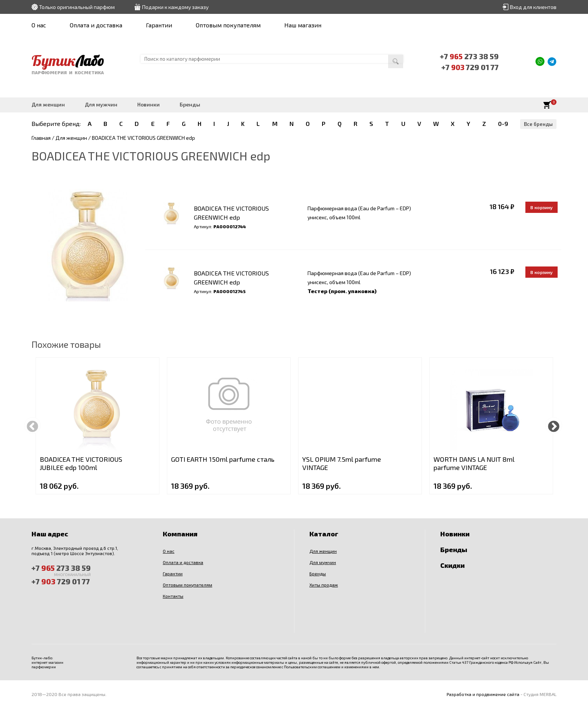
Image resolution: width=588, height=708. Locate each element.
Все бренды (538, 124)
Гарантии (159, 25)
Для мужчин (101, 104)
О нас (39, 25)
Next (554, 426)
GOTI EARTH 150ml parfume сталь (223, 459)
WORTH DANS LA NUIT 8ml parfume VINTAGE (474, 463)
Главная (41, 138)
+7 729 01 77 (470, 67)
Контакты (173, 596)
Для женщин (48, 104)
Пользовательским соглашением (312, 667)
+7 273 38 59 (470, 56)
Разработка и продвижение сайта (483, 694)
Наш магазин (303, 25)
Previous (32, 426)
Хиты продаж (324, 585)
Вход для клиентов (533, 7)
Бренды (190, 104)
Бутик (68, 60)
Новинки (148, 104)
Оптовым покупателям (228, 25)
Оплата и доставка (96, 25)
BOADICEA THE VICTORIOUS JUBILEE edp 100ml (81, 463)
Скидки (452, 565)
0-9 (503, 123)
